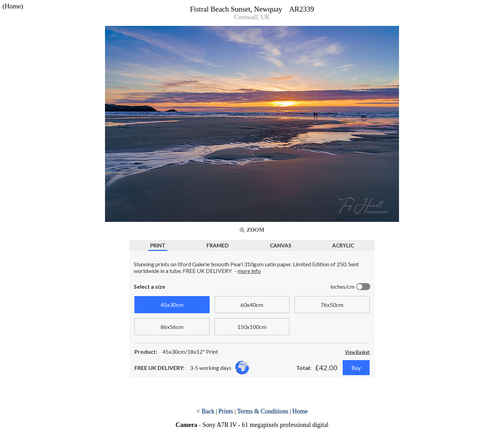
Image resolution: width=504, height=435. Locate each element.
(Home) (13, 6)
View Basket (357, 352)
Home (300, 411)
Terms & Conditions (263, 411)
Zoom (256, 230)
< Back (205, 411)
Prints (226, 411)
